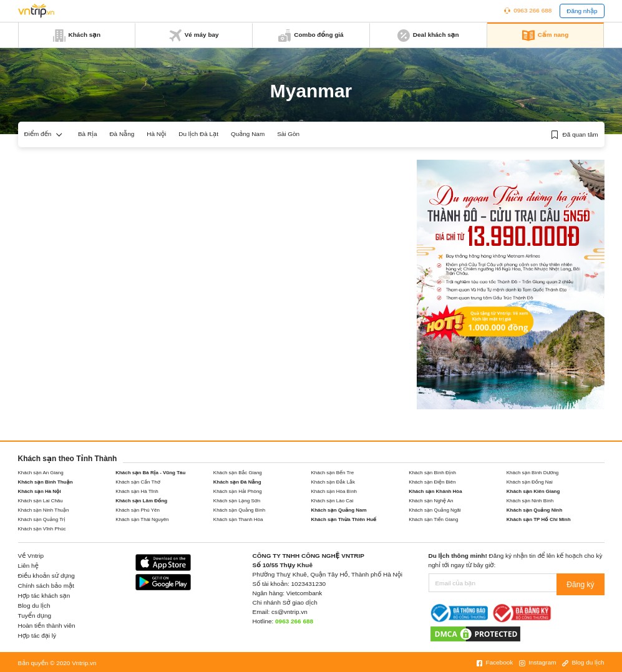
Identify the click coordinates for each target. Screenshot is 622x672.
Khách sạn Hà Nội (40, 491)
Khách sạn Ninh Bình (530, 501)
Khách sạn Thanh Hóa (238, 519)
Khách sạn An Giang (41, 473)
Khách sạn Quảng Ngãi (435, 510)
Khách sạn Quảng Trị (42, 519)
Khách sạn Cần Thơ (138, 482)
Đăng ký (583, 583)
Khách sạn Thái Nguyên (142, 519)
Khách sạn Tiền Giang (433, 519)
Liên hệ (28, 566)
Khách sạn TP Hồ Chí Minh (539, 519)
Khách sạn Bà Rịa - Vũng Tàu (150, 473)
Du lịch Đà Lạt (198, 134)
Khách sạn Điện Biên (432, 482)
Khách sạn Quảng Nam (338, 510)
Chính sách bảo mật (46, 586)
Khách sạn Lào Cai (332, 501)
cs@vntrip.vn (289, 612)
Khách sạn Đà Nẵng (237, 482)
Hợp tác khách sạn (44, 596)
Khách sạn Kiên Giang (533, 491)
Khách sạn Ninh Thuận (44, 510)
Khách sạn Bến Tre (332, 473)
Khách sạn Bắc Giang (238, 473)
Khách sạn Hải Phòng (238, 491)
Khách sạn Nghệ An (431, 501)
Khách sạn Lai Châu (41, 501)
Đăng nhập (582, 11)
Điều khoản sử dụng (46, 576)
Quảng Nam (248, 134)
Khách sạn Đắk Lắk (333, 482)
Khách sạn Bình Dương (532, 473)
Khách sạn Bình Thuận (46, 482)
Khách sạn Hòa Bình (334, 491)
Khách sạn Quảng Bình (239, 510)
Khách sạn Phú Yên (138, 510)
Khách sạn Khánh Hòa (435, 491)
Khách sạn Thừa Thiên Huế (343, 519)
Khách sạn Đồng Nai (530, 482)
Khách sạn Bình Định (432, 473)
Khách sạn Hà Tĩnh (137, 491)
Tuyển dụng (35, 616)
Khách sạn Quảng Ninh (535, 510)
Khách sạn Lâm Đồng (141, 501)
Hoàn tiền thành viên (47, 626)
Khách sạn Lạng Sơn (237, 501)
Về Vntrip (31, 556)
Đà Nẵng (122, 134)
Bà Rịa (87, 134)
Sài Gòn (288, 134)
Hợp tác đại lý (37, 635)
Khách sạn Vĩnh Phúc (42, 529)
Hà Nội (156, 134)
